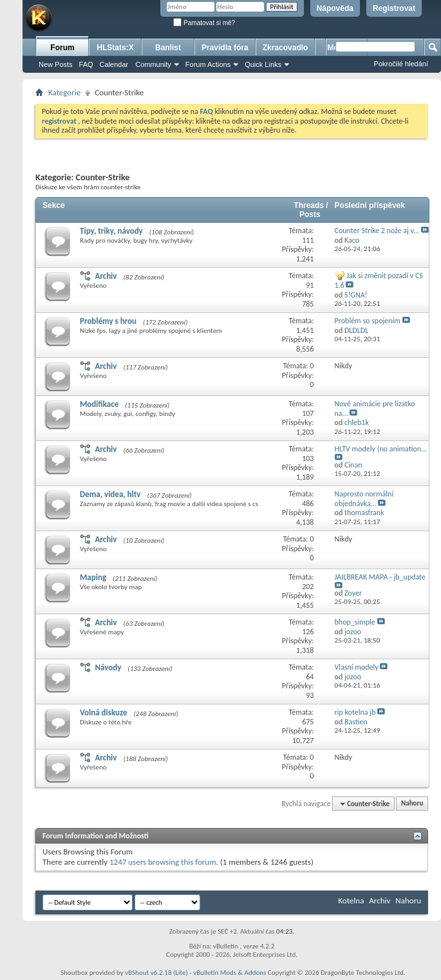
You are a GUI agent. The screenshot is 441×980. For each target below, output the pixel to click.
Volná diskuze (103, 712)
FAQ (86, 64)
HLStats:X (115, 48)
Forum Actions (208, 64)
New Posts (56, 64)
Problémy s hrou (108, 321)
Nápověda (335, 8)
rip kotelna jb (355, 712)
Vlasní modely (357, 667)
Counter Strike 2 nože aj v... (377, 231)
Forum (62, 48)
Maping (93, 577)
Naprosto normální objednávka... (364, 499)
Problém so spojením (368, 321)
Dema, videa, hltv (110, 494)
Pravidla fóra (225, 48)
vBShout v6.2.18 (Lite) (156, 973)
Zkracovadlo (286, 48)
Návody (108, 667)
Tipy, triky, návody (111, 231)
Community (153, 64)
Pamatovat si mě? (204, 23)
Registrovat (394, 8)
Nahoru (412, 804)
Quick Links (263, 64)
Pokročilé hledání (401, 64)
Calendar (114, 64)
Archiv (106, 276)
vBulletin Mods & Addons (230, 973)
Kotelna (351, 900)
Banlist (168, 48)
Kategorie (64, 92)
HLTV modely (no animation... (381, 449)
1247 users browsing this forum (163, 862)
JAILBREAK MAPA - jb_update (380, 577)
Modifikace (99, 404)
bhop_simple (355, 622)
